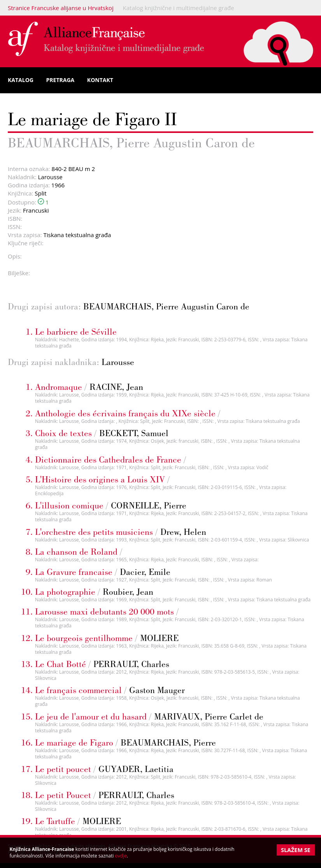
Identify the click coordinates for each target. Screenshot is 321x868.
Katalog (21, 80)
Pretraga (61, 80)
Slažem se (296, 850)
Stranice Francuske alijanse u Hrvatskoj (61, 8)
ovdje (121, 856)
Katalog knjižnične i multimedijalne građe (179, 8)
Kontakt (100, 80)
